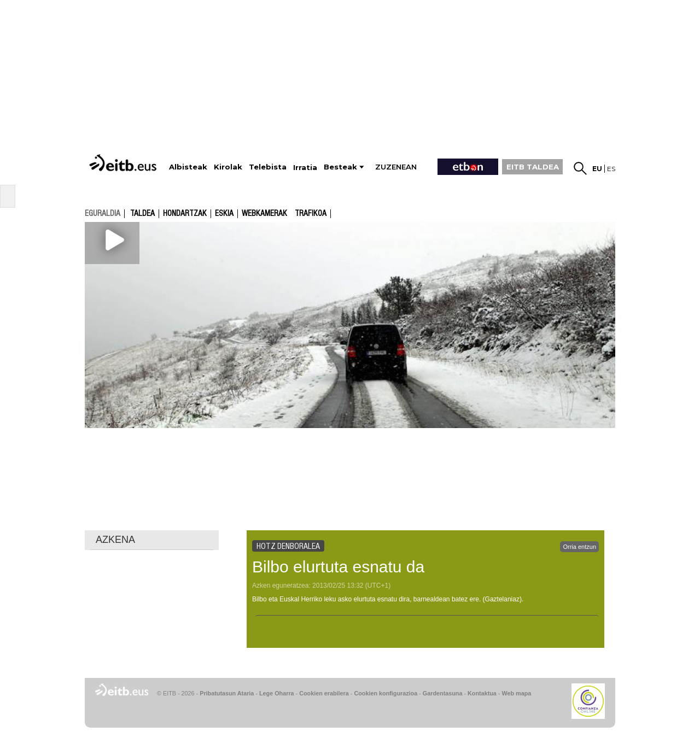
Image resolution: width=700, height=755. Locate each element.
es (611, 169)
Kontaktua (482, 693)
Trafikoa (311, 214)
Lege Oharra (277, 693)
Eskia (224, 214)
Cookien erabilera (324, 693)
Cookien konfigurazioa (386, 693)
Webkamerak (264, 214)
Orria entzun (579, 547)
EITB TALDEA (533, 167)
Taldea (142, 214)
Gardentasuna (443, 693)
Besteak (340, 167)
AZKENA (115, 540)
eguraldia (103, 213)
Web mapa (516, 693)
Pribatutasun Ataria (227, 693)
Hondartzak (185, 214)
